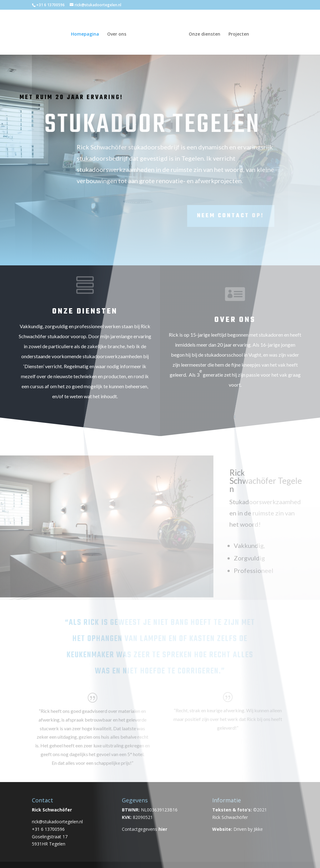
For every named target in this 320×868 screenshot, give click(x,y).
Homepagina (87, 33)
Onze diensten (203, 33)
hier (163, 829)
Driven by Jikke (248, 829)
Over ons (118, 33)
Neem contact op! (186, 216)
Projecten (237, 33)
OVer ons (235, 320)
